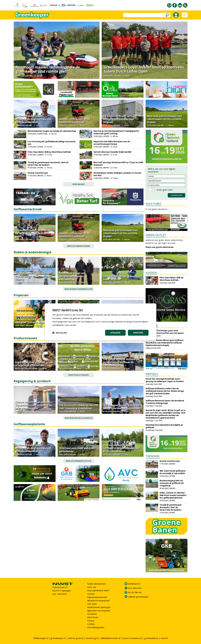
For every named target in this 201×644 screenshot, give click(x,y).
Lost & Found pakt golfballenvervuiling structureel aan (52, 143)
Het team (92, 604)
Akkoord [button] (138, 333)
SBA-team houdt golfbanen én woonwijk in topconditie (173, 472)
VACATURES (153, 204)
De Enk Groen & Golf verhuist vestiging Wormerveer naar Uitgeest (119, 119)
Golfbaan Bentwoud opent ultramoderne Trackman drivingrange (165, 402)
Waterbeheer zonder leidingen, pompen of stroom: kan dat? (118, 174)
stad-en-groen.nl (75, 638)
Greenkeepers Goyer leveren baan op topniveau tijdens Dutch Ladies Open (144, 69)
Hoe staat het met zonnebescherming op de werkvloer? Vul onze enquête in (33, 319)
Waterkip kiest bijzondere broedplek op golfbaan (164, 426)
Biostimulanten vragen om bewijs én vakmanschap (52, 131)
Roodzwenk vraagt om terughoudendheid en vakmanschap (72, 276)
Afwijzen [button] (115, 333)
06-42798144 (135, 592)
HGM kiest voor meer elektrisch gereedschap (77, 450)
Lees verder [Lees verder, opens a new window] (71, 325)
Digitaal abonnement (97, 597)
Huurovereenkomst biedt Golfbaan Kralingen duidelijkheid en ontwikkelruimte (121, 448)
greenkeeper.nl (58, 638)
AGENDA (151, 273)
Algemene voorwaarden (99, 611)
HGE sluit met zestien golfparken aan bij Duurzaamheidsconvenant (122, 407)
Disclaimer (92, 614)
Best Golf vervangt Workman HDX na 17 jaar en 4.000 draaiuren (118, 164)
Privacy (91, 621)
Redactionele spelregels (99, 607)
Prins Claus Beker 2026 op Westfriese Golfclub (49, 152)
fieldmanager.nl (41, 638)
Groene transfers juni (38, 173)
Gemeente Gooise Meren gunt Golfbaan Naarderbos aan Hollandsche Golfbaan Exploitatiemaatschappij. (164, 343)
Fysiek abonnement (97, 584)
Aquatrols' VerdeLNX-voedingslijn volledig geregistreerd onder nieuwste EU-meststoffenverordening (78, 361)
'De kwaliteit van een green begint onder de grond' (122, 278)
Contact (91, 594)
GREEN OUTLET (156, 235)
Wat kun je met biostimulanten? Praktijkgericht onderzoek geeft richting (116, 132)
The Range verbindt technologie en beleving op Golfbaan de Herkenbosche (121, 362)
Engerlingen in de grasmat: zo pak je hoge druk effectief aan (34, 364)
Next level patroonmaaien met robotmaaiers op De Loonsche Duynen (164, 119)
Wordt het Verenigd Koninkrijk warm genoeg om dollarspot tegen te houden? (165, 380)
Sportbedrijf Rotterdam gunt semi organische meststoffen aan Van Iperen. (165, 332)
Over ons (92, 587)
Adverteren (93, 617)
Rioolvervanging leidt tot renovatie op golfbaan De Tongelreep (172, 483)
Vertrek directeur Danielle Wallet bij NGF (113, 152)
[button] (60, 333)
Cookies (91, 624)
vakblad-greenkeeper (138, 597)
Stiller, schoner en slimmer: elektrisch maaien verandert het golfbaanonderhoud (173, 495)
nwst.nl (164, 638)
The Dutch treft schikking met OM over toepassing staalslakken (78, 407)
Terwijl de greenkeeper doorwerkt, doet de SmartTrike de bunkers (48, 164)
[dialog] (100, 322)
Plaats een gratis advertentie (160, 247)
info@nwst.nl (134, 584)
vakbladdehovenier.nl (110, 638)
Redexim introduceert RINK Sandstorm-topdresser (75, 121)
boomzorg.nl (92, 638)
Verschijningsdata (96, 627)
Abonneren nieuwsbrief (98, 600)
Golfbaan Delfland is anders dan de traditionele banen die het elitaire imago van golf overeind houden (165, 391)
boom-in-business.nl (132, 638)
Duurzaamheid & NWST (98, 590)
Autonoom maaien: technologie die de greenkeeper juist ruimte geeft (48, 69)
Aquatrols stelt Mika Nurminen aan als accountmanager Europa (112, 143)
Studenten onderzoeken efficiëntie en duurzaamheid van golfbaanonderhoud (33, 119)
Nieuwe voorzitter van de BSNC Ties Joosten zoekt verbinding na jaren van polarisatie (33, 405)
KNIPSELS (152, 374)
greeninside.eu (151, 638)
